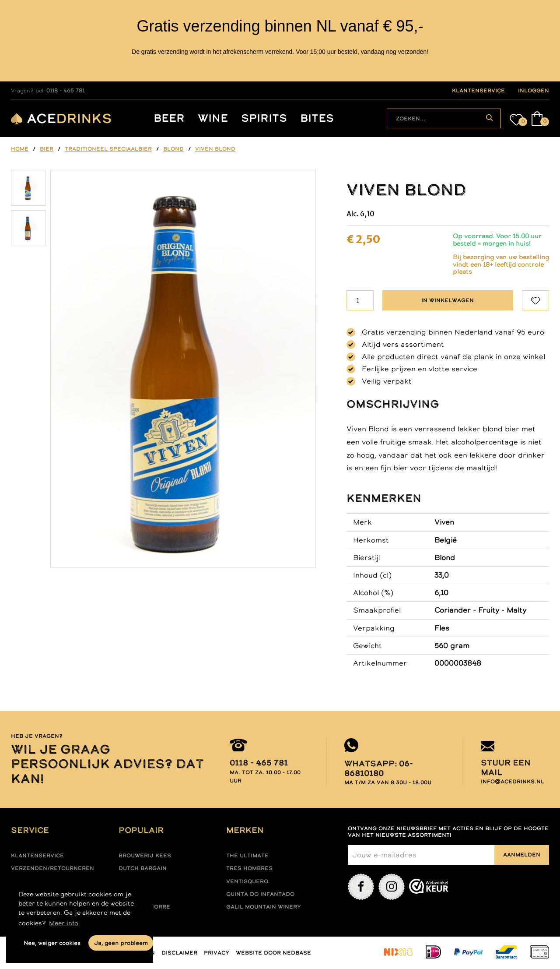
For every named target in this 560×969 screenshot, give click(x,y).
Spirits (264, 118)
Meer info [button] (64, 923)
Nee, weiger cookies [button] (52, 943)
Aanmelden (522, 855)
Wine (213, 118)
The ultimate (247, 856)
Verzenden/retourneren (52, 868)
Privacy (217, 953)
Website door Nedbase (273, 953)
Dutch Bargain (143, 868)
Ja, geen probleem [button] (121, 943)
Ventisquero (247, 881)
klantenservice (478, 91)
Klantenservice (37, 856)
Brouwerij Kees (145, 856)
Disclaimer (179, 953)
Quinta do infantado (260, 894)
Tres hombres (249, 868)
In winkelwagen (448, 300)
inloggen (534, 91)
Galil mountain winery (264, 907)
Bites (317, 118)
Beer (169, 118)
